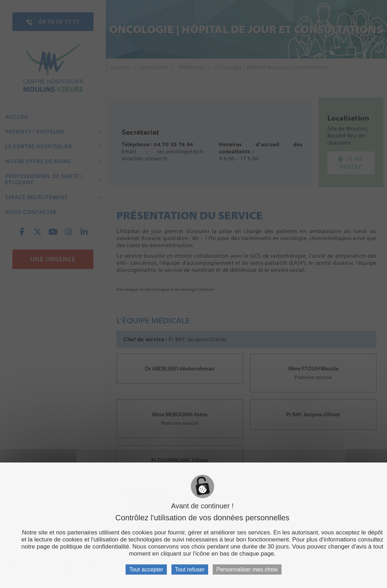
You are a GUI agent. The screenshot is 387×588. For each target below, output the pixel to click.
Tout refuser (190, 569)
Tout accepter (146, 569)
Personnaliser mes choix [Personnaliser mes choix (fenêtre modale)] (247, 569)
